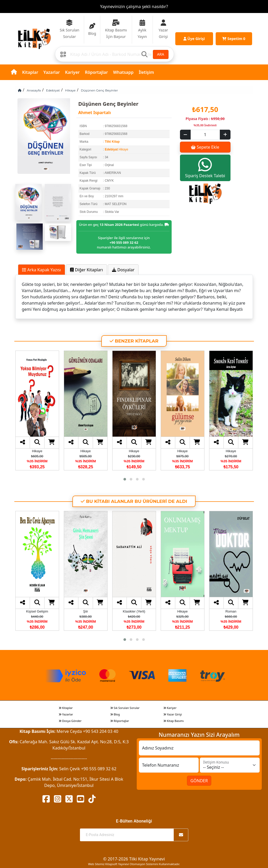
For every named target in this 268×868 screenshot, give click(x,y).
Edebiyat (53, 90)
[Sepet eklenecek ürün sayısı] (205, 135)
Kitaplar (30, 72)
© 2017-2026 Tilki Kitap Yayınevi (134, 859)
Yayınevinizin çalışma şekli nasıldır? (134, 6)
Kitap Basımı (174, 721)
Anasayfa (34, 90)
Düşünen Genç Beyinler (99, 90)
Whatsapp (123, 72)
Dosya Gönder (70, 721)
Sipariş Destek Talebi (205, 168)
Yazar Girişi (173, 714)
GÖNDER (199, 781)
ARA (161, 54)
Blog (115, 714)
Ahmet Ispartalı (95, 113)
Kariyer (72, 72)
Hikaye (70, 90)
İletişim (147, 72)
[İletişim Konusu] (230, 765)
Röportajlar (96, 72)
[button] (125, 479)
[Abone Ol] (181, 835)
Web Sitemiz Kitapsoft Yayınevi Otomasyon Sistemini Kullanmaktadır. (134, 864)
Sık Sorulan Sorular (125, 708)
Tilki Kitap (112, 142)
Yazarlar (52, 72)
